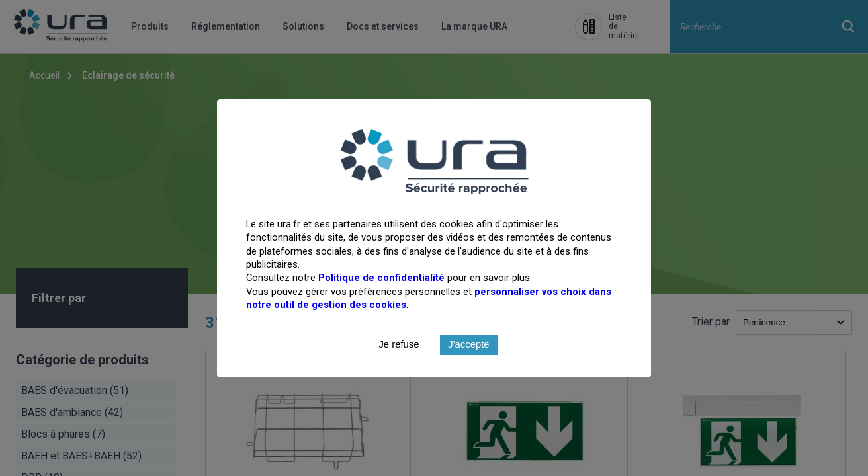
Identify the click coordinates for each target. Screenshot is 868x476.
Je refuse (399, 373)
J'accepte (468, 373)
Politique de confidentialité (381, 306)
